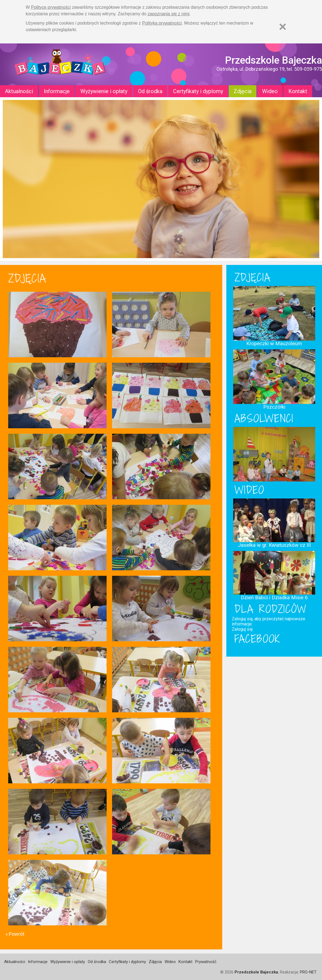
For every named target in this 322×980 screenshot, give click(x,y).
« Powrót (15, 934)
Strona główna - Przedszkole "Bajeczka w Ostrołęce (60, 64)
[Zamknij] (283, 27)
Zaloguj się (242, 629)
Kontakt (298, 91)
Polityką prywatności (162, 23)
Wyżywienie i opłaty (104, 91)
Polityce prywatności (51, 7)
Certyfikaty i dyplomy (198, 91)
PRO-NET (308, 972)
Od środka (150, 91)
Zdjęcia (243, 91)
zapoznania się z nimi (169, 14)
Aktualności (19, 91)
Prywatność (206, 962)
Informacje (57, 91)
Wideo (270, 91)
